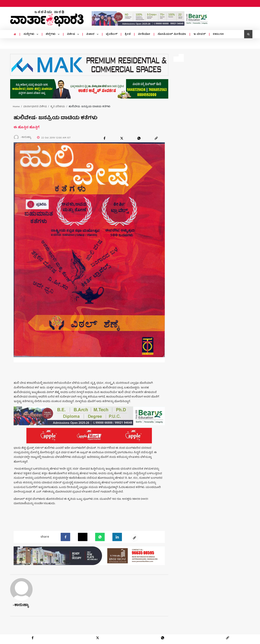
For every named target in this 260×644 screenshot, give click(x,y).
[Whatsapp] (100, 537)
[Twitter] (83, 537)
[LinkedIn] (117, 537)
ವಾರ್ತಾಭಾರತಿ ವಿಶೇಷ (35, 107)
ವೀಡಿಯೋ (144, 34)
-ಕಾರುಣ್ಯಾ (21, 605)
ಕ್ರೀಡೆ (128, 34)
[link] (156, 138)
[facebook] (104, 138)
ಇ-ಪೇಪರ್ (200, 34)
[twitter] (122, 138)
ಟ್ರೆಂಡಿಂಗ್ (112, 34)
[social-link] (134, 538)
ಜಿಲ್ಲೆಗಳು (51, 34)
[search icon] (248, 34)
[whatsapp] (139, 138)
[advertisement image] (150, 18)
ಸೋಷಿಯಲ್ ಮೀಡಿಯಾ (172, 34)
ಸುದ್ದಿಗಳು (29, 34)
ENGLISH (218, 34)
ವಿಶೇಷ (71, 34)
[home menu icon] (15, 34)
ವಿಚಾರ (91, 34)
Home (16, 107)
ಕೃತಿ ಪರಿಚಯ (58, 107)
